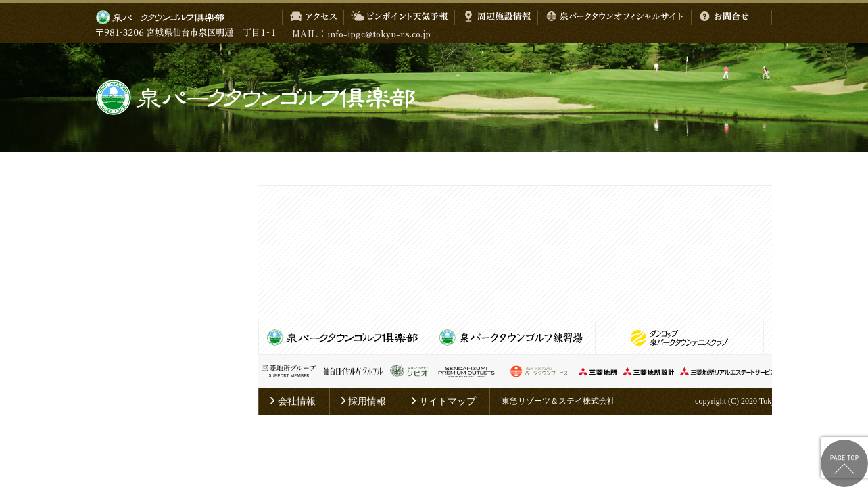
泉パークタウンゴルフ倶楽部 (434, 97)
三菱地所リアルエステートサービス (728, 371)
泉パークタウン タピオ (409, 371)
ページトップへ (844, 463)
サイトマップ (443, 401)
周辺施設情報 (496, 18)
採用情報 (363, 401)
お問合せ (724, 18)
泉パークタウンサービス (539, 371)
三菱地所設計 (649, 371)
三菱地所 (598, 371)
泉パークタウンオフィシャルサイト (614, 18)
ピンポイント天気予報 (399, 18)
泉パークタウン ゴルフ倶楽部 (160, 18)
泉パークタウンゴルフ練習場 (511, 338)
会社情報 (292, 401)
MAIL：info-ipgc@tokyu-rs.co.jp (361, 33)
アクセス (313, 18)
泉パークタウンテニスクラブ (679, 338)
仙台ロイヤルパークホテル (353, 371)
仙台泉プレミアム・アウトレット (466, 371)
